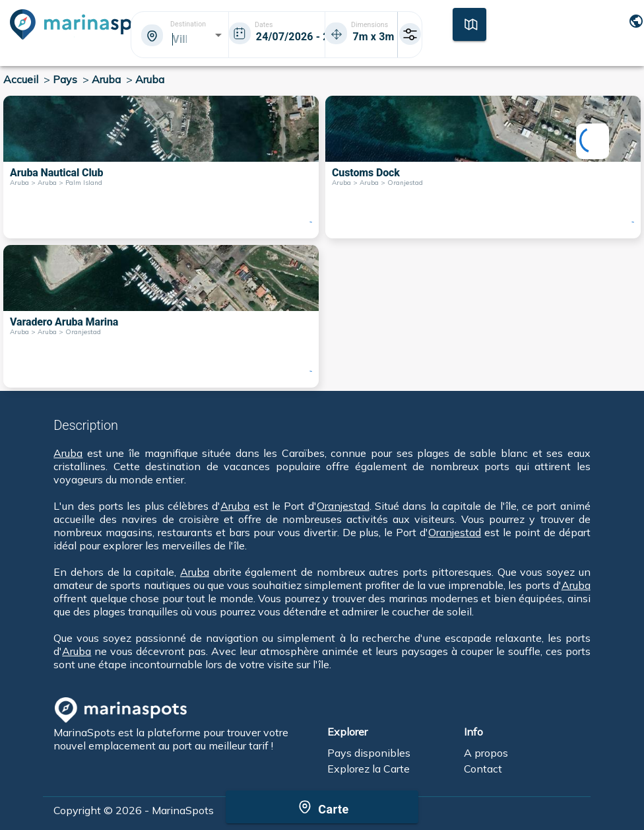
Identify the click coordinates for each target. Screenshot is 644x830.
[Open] (218, 35)
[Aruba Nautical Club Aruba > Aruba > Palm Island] (161, 167)
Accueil (21, 79)
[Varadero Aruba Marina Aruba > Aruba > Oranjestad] (161, 316)
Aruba (106, 79)
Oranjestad (343, 506)
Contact (483, 769)
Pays (65, 79)
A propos (486, 753)
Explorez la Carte (369, 769)
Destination (188, 24)
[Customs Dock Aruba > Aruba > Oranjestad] (483, 167)
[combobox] (179, 39)
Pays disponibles (369, 753)
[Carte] (469, 23)
